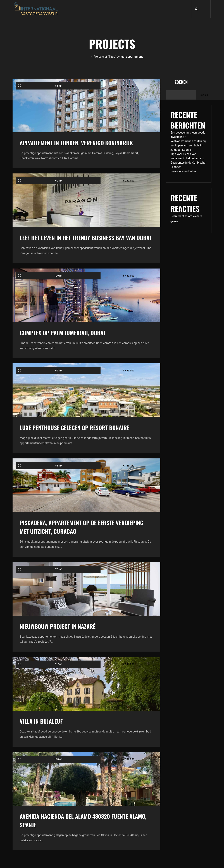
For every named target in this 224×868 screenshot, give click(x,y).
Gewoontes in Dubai (183, 171)
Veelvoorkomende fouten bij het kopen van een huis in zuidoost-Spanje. (188, 145)
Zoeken (181, 82)
